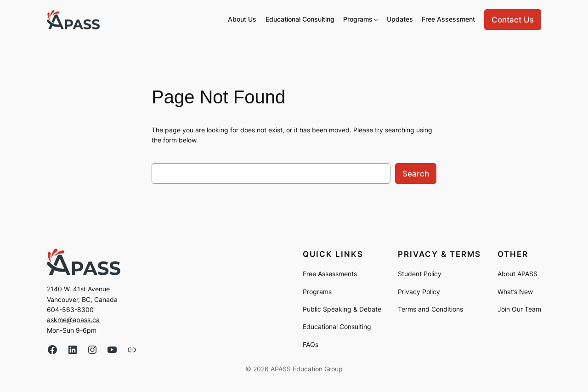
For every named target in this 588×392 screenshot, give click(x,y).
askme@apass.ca (73, 320)
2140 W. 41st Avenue (78, 289)
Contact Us (513, 20)
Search (416, 174)
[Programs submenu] (376, 20)
